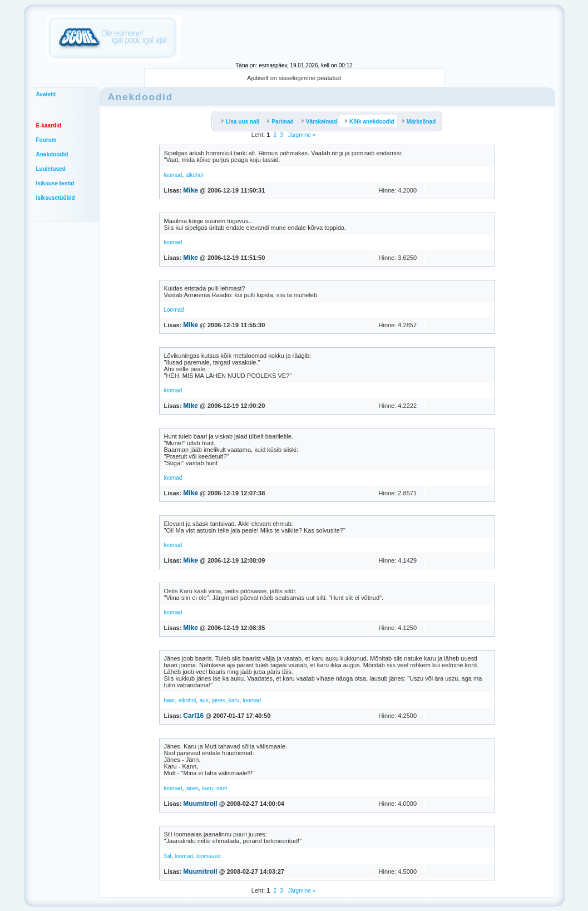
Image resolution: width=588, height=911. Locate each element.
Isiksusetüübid (56, 198)
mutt (222, 788)
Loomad (174, 310)
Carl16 (193, 716)
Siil (168, 856)
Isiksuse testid (55, 183)
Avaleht (46, 94)
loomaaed (209, 856)
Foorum (46, 140)
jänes (219, 700)
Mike (191, 190)
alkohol (194, 175)
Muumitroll (200, 804)
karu (234, 700)
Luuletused (51, 169)
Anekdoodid (52, 154)
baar (170, 700)
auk (204, 700)
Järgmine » (301, 135)
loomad (173, 175)
